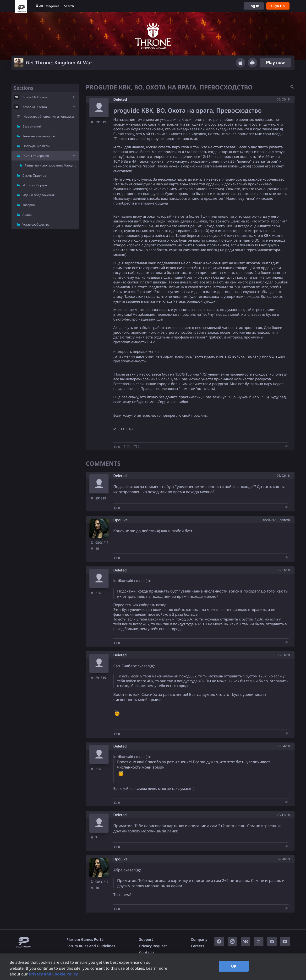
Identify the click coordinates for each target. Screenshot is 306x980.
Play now (275, 63)
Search (69, 6)
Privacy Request (153, 946)
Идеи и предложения (38, 195)
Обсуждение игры (36, 146)
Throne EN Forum (34, 97)
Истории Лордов (35, 185)
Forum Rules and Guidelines (91, 946)
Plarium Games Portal (85, 940)
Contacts (147, 952)
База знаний (32, 126)
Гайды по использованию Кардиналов (52, 165)
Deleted (120, 100)
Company (199, 940)
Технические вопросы (39, 136)
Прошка (120, 520)
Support (146, 940)
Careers (197, 946)
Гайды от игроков (36, 156)
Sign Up (278, 6)
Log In (254, 6)
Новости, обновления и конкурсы (49, 116)
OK (234, 966)
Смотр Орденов (34, 175)
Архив (27, 215)
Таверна (29, 205)
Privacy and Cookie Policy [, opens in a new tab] (53, 974)
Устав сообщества (36, 224)
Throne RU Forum (34, 107)
